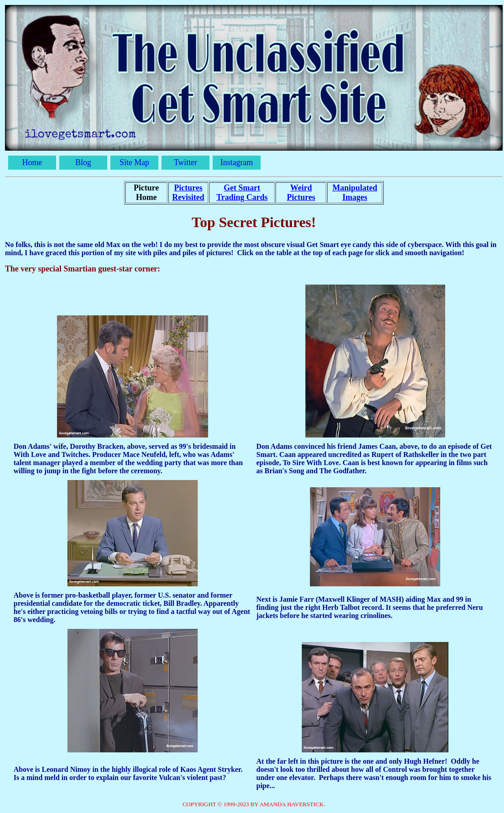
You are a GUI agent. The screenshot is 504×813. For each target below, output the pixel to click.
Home (32, 162)
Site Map (134, 162)
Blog (83, 162)
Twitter (185, 162)
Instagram (237, 162)
